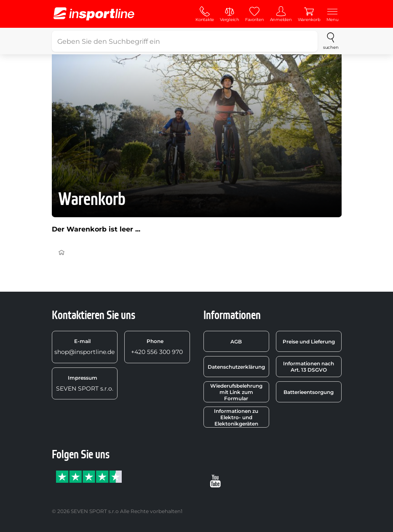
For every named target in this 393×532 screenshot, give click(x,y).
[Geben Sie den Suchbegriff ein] (185, 41)
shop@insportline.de (84, 347)
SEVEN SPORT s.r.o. (85, 383)
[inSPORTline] (94, 14)
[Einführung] (61, 253)
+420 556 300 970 (157, 347)
